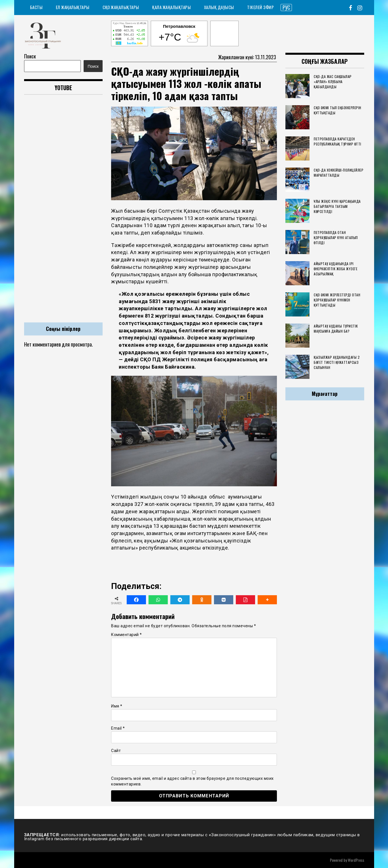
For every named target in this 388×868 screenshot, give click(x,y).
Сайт (116, 751)
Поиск (30, 56)
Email (118, 728)
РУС (286, 7)
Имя (117, 706)
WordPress (356, 860)
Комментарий (127, 635)
